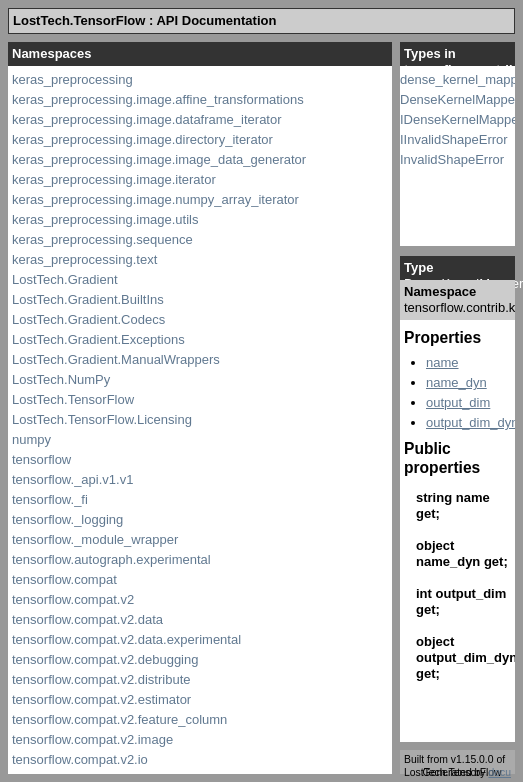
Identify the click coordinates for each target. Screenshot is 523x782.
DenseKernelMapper (459, 99)
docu (499, 772)
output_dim (458, 402)
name (442, 362)
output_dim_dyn (472, 422)
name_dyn (456, 382)
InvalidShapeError (452, 159)
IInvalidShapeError (454, 139)
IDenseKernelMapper (461, 119)
